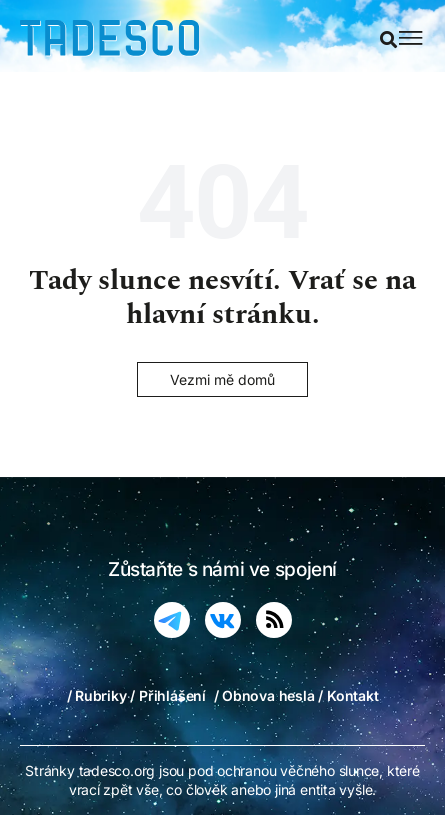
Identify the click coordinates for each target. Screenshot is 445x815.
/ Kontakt (348, 695)
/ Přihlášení (167, 695)
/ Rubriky (97, 695)
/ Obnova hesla (264, 695)
